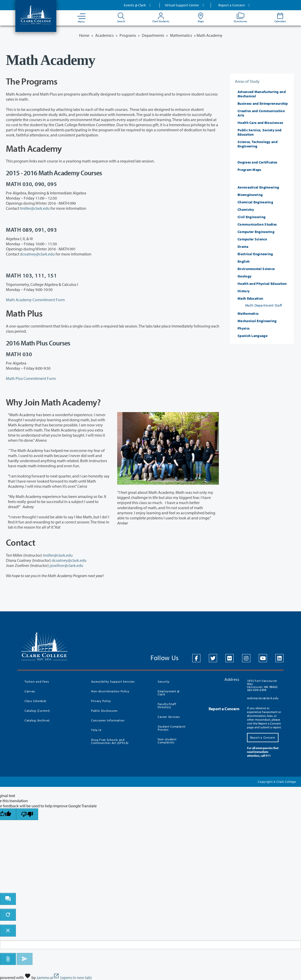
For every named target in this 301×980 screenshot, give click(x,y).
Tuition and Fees (37, 681)
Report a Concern (235, 5)
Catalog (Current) (37, 711)
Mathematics (181, 35)
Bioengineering (250, 195)
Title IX (96, 730)
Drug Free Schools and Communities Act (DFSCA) (110, 741)
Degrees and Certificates (257, 162)
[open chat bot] (8, 899)
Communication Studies (257, 224)
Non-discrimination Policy (110, 691)
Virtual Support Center (185, 5)
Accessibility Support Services (113, 681)
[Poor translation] (27, 814)
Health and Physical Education (262, 284)
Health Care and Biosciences (260, 123)
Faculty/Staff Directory (167, 705)
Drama (243, 247)
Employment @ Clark (169, 693)
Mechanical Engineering (257, 321)
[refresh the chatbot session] (8, 915)
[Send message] (25, 959)
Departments (153, 35)
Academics (104, 35)
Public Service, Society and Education (259, 132)
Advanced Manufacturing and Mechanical (262, 94)
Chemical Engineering (255, 202)
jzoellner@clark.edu (66, 565)
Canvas (30, 691)
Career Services (169, 717)
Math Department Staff (264, 305)
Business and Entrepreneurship (263, 103)
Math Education (250, 298)
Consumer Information (108, 720)
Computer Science (252, 239)
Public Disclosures (104, 711)
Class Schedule (35, 701)
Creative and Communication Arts (261, 113)
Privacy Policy (101, 701)
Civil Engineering (251, 217)
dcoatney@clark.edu (37, 254)
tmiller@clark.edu (35, 208)
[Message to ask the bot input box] (150, 945)
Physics (244, 328)
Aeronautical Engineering (258, 187)
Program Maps (249, 170)
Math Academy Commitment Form (35, 300)
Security (164, 681)
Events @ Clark (138, 5)
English (244, 261)
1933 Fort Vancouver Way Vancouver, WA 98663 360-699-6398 (262, 685)
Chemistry (246, 209)
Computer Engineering (256, 232)
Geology (244, 276)
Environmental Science (256, 269)
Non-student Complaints (167, 741)
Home (84, 35)
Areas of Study (247, 81)
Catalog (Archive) (37, 720)
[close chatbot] (8, 931)
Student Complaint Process (172, 728)
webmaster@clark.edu (263, 698)
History (244, 291)
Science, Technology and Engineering (257, 144)
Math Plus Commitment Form (31, 378)
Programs (128, 35)
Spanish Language (252, 336)
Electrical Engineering (255, 254)
